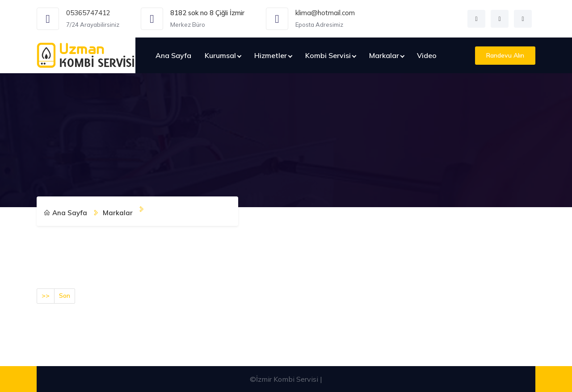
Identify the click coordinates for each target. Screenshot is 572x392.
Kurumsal (220, 55)
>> (46, 296)
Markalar (384, 55)
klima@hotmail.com (325, 13)
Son (65, 296)
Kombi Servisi (328, 55)
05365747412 (88, 13)
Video (427, 55)
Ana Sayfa (173, 55)
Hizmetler (271, 55)
